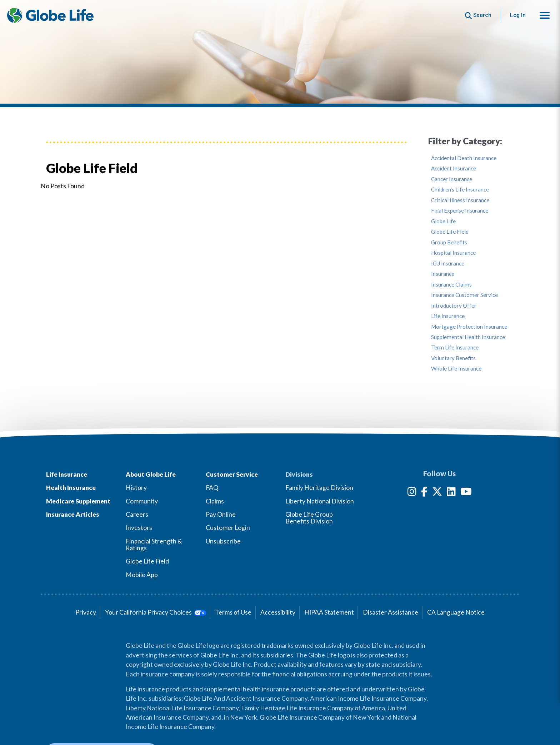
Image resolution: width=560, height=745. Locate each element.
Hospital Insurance (453, 253)
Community (142, 501)
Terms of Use (233, 612)
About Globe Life (151, 474)
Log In (518, 15)
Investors (139, 528)
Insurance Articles (73, 514)
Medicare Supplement (78, 501)
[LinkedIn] (451, 493)
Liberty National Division (320, 501)
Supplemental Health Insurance (468, 337)
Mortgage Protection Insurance (469, 327)
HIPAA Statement (329, 612)
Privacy (86, 612)
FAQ (212, 488)
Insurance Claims (451, 285)
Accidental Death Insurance (464, 158)
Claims (215, 501)
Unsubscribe (223, 541)
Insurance (443, 274)
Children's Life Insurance (460, 190)
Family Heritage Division (319, 488)
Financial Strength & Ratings (154, 545)
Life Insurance (448, 316)
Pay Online (221, 514)
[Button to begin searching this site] (478, 15)
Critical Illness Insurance (460, 200)
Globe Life (443, 221)
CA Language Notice (456, 612)
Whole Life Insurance (456, 369)
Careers (137, 514)
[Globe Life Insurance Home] (50, 15)
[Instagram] (412, 493)
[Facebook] (424, 493)
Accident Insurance (454, 168)
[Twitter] (437, 493)
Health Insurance (71, 488)
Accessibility (278, 612)
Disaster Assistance (391, 612)
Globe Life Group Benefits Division (309, 518)
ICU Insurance (448, 264)
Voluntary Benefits (453, 358)
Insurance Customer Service (464, 295)
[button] (545, 15)
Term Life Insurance (455, 347)
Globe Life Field (450, 232)
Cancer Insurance (452, 179)
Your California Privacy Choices (156, 612)
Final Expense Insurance (460, 211)
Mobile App (142, 575)
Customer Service (232, 474)
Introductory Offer (454, 306)
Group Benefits (449, 242)
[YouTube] (466, 493)
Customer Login (228, 528)
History (136, 488)
